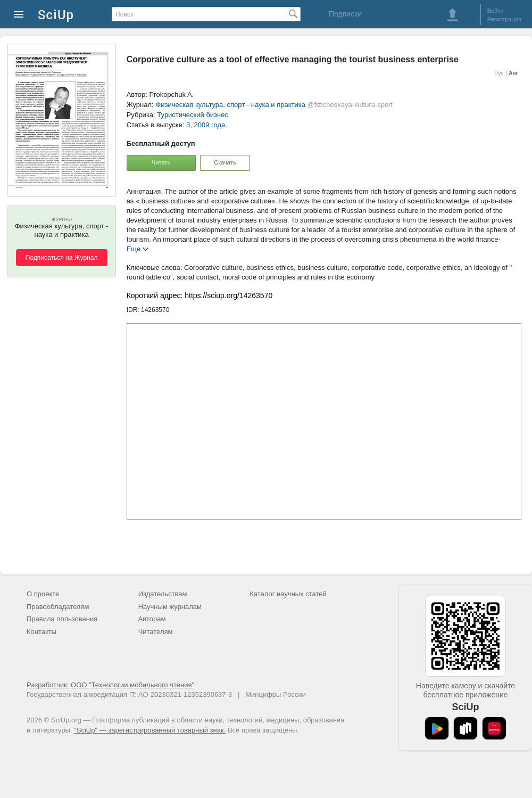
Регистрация (504, 19)
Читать (161, 162)
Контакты (41, 632)
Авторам (152, 619)
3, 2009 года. (207, 125)
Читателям (156, 632)
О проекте (43, 594)
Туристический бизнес (193, 115)
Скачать (225, 162)
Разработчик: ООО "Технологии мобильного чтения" (110, 685)
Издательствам (163, 594)
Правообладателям (58, 607)
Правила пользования (62, 619)
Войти (496, 11)
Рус (499, 73)
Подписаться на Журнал (62, 258)
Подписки (345, 14)
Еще (134, 248)
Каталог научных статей (288, 594)
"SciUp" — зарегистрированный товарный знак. (150, 730)
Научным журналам (170, 607)
